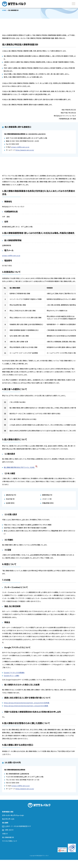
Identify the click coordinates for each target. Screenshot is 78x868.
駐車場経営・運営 (8, 812)
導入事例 (5, 823)
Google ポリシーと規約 (11, 676)
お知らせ (5, 834)
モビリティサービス (8, 819)
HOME (4, 10)
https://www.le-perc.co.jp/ (25, 150)
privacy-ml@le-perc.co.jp (20, 147)
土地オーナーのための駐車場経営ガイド (18, 826)
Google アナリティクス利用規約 (14, 673)
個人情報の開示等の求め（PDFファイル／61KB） (19, 467)
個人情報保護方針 (8, 837)
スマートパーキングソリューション (13, 815)
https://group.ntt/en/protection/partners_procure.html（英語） (26, 706)
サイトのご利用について (10, 841)
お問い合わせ (9, 830)
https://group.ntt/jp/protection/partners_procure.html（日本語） (27, 703)
